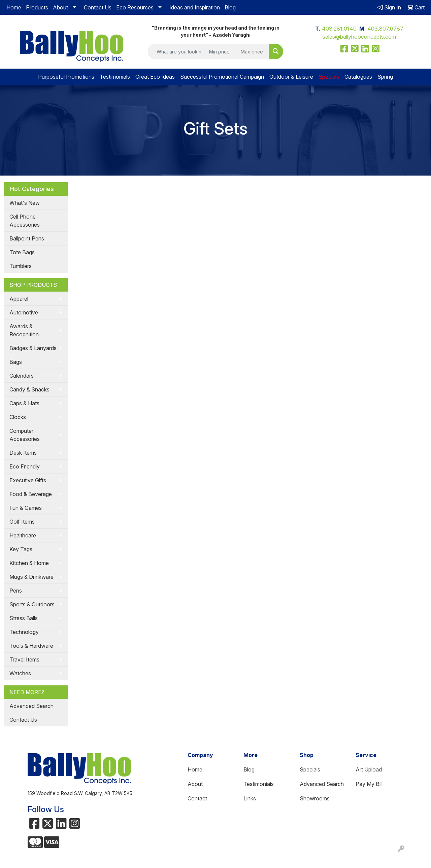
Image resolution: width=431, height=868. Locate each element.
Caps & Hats (24, 403)
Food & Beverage (31, 494)
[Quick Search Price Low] (221, 51)
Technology (24, 632)
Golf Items (22, 522)
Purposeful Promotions (66, 77)
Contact (197, 798)
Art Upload (369, 769)
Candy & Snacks (29, 389)
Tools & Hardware (31, 646)
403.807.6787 (385, 29)
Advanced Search (31, 706)
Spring (385, 77)
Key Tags (21, 549)
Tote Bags (22, 252)
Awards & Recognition (24, 330)
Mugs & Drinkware (31, 577)
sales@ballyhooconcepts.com (359, 37)
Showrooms (315, 798)
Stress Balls (24, 618)
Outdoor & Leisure (291, 77)
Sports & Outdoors (32, 604)
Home (14, 7)
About (60, 7)
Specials (310, 769)
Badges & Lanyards (33, 348)
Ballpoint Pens (27, 238)
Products (37, 7)
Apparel (19, 299)
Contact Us (98, 7)
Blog (230, 7)
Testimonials (115, 77)
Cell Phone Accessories (25, 221)
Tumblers (21, 266)
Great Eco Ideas (155, 77)
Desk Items (23, 453)
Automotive (24, 312)
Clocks (18, 417)
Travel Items (24, 659)
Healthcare (23, 535)
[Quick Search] (177, 51)
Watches (20, 673)
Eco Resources (135, 7)
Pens (16, 591)
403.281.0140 (339, 29)
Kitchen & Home (29, 563)
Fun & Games (26, 508)
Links (250, 798)
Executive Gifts (28, 480)
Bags (16, 362)
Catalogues (358, 77)
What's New (25, 203)
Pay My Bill (369, 784)
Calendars (22, 376)
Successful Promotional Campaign (222, 77)
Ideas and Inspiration (195, 7)
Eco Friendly (25, 466)
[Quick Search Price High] (253, 51)
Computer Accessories (25, 435)
